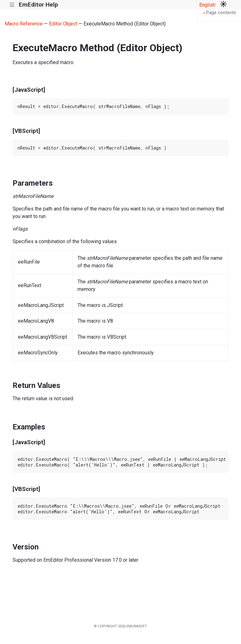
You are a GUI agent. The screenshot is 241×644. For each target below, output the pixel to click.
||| (12, 5)
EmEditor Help (38, 5)
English (207, 5)
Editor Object (63, 24)
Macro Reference (24, 24)
